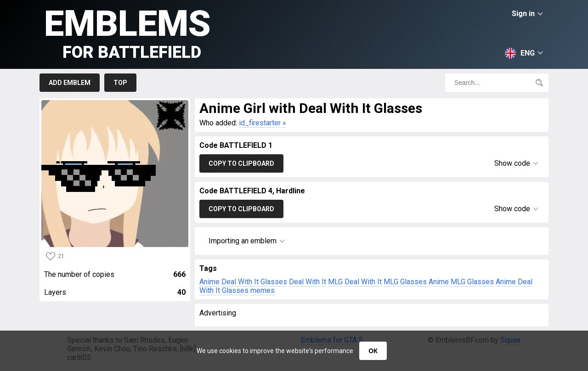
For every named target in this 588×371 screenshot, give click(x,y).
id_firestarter (260, 123)
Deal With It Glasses (254, 282)
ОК (373, 351)
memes (263, 290)
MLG (335, 282)
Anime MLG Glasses (461, 282)
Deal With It (308, 282)
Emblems (127, 32)
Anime (209, 282)
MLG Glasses (405, 282)
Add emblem (70, 83)
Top (120, 83)
